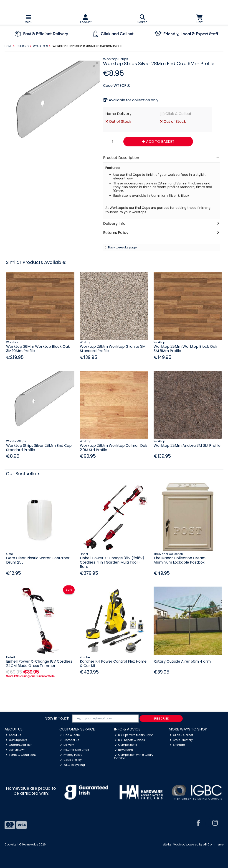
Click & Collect (179, 114)
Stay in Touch (57, 719)
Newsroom (124, 750)
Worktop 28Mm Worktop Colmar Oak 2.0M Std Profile (114, 448)
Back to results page (122, 247)
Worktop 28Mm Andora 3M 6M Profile (187, 445)
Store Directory (181, 740)
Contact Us (70, 740)
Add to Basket (158, 142)
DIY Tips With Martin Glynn (134, 735)
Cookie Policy (71, 760)
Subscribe (161, 719)
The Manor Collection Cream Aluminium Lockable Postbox (180, 560)
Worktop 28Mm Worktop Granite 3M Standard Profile (113, 349)
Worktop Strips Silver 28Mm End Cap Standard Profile (39, 448)
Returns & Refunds (75, 750)
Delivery (67, 745)
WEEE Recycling (72, 765)
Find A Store (70, 735)
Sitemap (177, 745)
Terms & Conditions (21, 755)
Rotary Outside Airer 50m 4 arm (182, 661)
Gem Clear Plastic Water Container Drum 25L (38, 560)
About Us (13, 735)
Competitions (126, 745)
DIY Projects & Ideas (130, 740)
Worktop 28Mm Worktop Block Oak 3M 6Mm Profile (185, 349)
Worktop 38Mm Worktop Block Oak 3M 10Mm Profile (38, 349)
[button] (96, 65)
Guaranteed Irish (19, 745)
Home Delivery (118, 114)
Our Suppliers (16, 740)
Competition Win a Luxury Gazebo (134, 756)
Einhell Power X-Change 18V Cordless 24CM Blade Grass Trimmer (39, 664)
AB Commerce (213, 844)
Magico (178, 844)
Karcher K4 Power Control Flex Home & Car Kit (113, 664)
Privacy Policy (71, 755)
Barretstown (15, 750)
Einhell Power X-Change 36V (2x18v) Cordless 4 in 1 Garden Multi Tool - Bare (112, 562)
